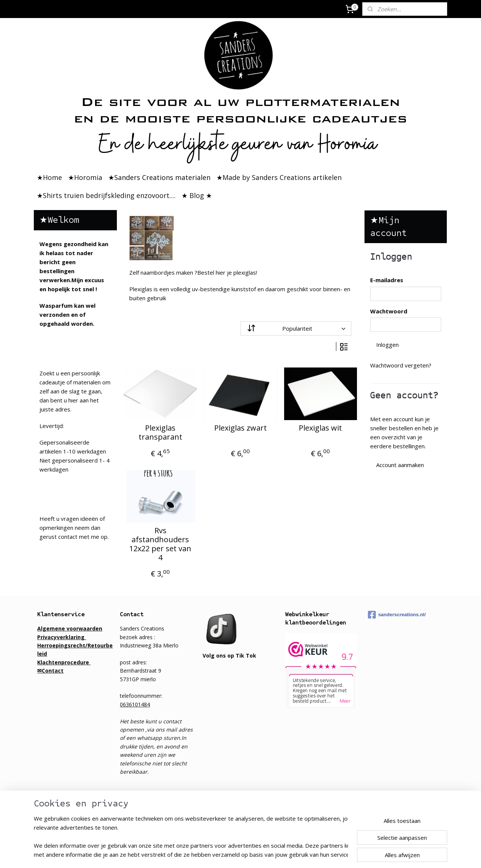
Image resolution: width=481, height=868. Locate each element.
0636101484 (135, 704)
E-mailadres (387, 280)
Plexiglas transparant (160, 432)
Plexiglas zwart (240, 428)
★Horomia (85, 177)
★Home (49, 177)
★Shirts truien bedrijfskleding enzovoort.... (106, 195)
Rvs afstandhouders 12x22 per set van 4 (160, 544)
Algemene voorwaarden (70, 628)
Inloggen (387, 345)
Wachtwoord (389, 311)
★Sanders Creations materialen (159, 177)
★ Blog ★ (197, 195)
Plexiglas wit (321, 428)
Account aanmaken (400, 465)
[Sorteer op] (296, 328)
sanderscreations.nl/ (397, 615)
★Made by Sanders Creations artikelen (279, 177)
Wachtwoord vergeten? (401, 365)
